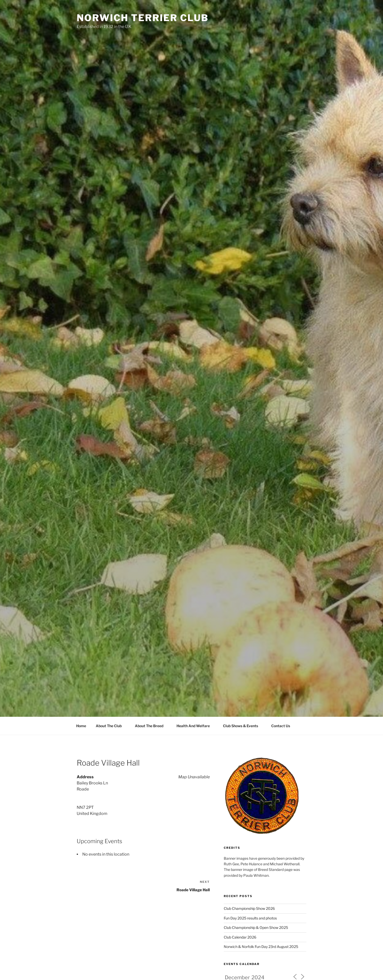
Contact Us (281, 726)
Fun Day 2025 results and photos (250, 918)
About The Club (111, 726)
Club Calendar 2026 (240, 937)
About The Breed (151, 726)
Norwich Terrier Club (143, 18)
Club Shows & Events (243, 726)
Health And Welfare (196, 726)
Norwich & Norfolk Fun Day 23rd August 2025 (261, 947)
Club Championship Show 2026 (249, 908)
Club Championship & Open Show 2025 (256, 927)
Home (81, 726)
